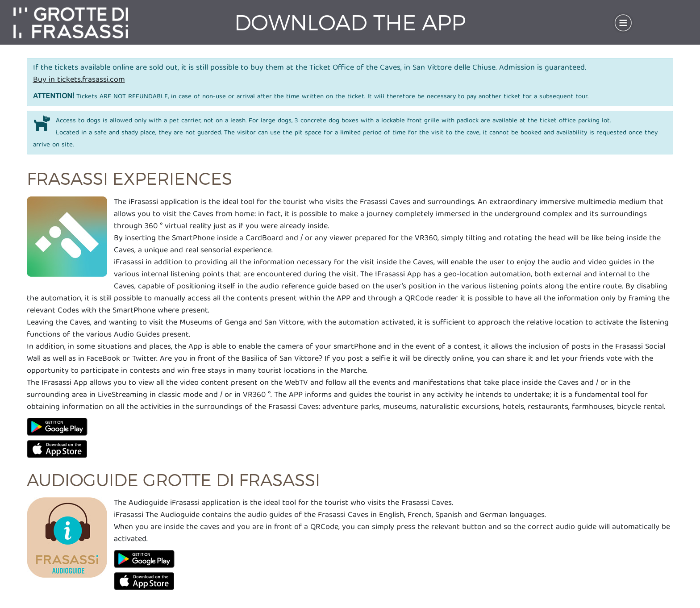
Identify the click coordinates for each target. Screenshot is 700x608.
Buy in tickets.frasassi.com (79, 80)
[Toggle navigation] (623, 23)
